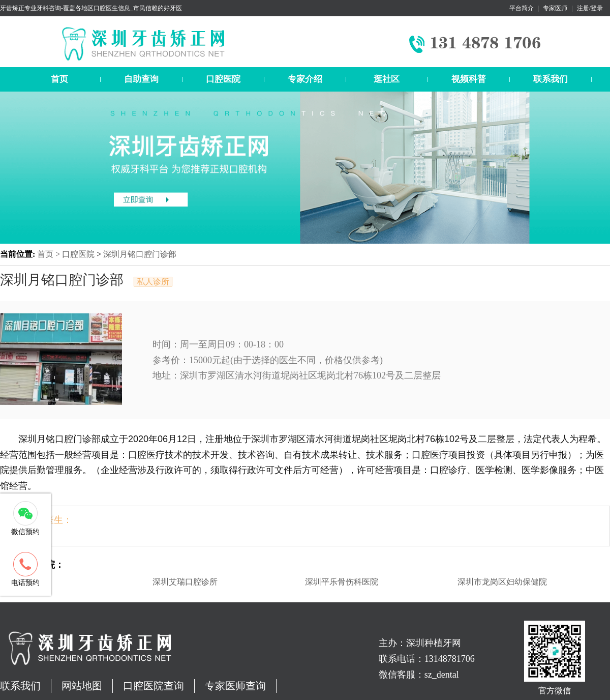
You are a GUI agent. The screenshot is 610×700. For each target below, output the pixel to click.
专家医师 (555, 8)
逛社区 (387, 79)
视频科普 (469, 79)
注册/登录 (590, 8)
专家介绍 (305, 79)
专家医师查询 (235, 686)
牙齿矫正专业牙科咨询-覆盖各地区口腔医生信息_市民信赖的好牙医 (91, 8)
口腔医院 (223, 79)
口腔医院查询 (154, 686)
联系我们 (551, 79)
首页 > (50, 254)
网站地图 (82, 686)
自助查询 (141, 79)
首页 (59, 79)
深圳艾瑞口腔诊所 (185, 582)
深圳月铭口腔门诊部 (140, 254)
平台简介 (522, 8)
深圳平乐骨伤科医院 (342, 582)
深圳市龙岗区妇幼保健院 (502, 582)
